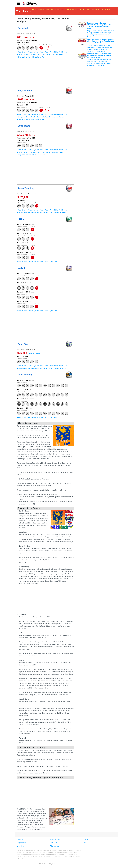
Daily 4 (90, 11)
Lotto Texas (63, 11)
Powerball (43, 11)
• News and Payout (57, 56)
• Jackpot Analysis (23, 56)
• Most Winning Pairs (38, 58)
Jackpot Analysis (34, 354)
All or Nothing (107, 11)
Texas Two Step (74, 11)
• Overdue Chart (35, 56)
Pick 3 (84, 11)
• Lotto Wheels (46, 56)
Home (36, 11)
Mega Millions (53, 11)
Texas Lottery (24, 12)
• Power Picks (53, 53)
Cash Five (97, 11)
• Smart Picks (44, 53)
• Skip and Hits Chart (24, 58)
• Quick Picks (63, 53)
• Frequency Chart (33, 53)
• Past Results (22, 53)
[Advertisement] (45, 74)
